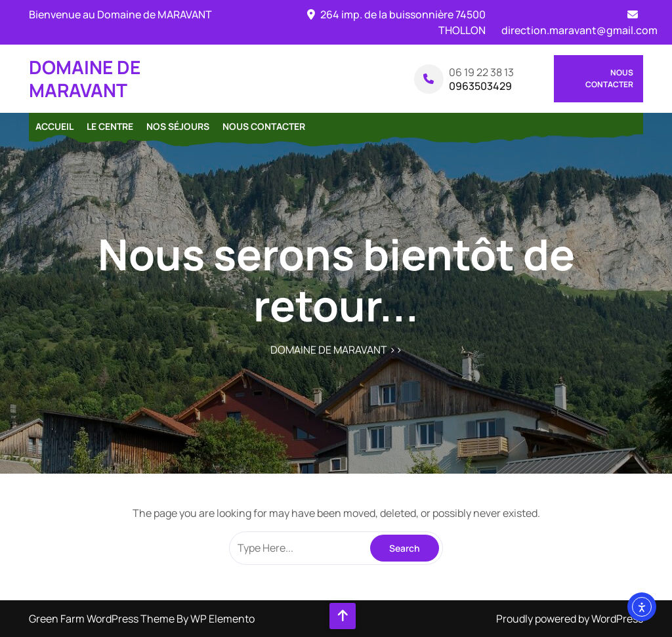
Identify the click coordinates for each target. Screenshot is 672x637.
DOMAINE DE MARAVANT (85, 78)
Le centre (110, 126)
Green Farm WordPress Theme (103, 619)
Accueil (54, 126)
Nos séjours (178, 126)
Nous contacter (609, 78)
